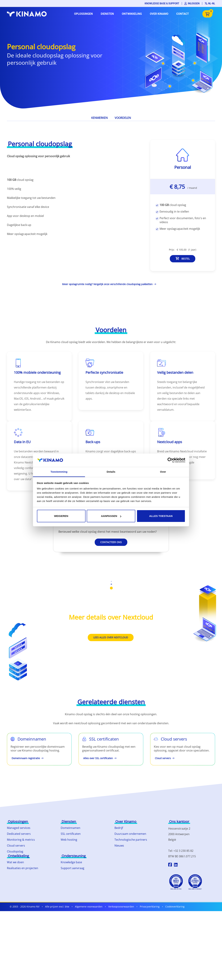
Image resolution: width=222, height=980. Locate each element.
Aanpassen (111, 516)
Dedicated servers (19, 834)
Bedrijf (119, 828)
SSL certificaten (71, 834)
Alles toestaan (161, 516)
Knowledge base (71, 862)
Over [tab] (163, 472)
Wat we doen (15, 862)
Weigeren (61, 516)
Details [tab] (111, 472)
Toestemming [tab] (59, 472)
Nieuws (119, 846)
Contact (183, 14)
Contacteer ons (111, 542)
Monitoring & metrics (21, 840)
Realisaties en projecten (23, 868)
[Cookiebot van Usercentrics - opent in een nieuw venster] (170, 460)
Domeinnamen (71, 828)
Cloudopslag (15, 851)
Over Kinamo (159, 14)
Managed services (19, 828)
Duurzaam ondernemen (130, 834)
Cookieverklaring (175, 907)
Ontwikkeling (132, 14)
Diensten (107, 14)
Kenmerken (99, 118)
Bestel (183, 259)
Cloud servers (16, 846)
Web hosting (69, 840)
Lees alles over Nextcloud (111, 637)
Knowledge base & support (162, 3)
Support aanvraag (72, 868)
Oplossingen (83, 14)
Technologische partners (131, 840)
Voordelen (123, 118)
